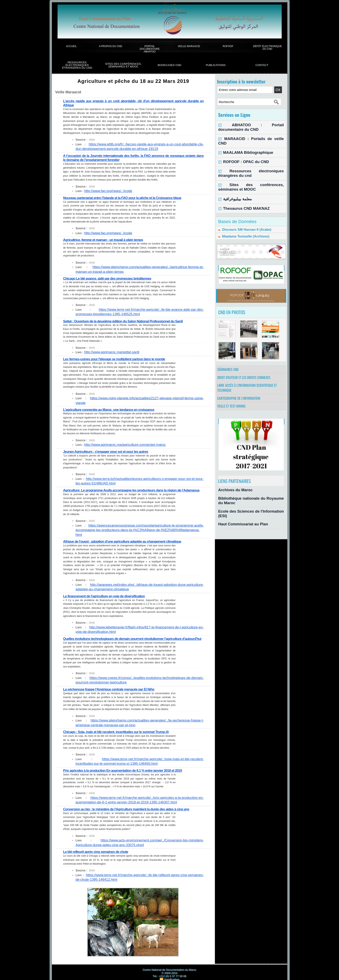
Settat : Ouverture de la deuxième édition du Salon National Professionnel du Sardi (127, 319)
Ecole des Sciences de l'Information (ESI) (247, 503)
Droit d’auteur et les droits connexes (246, 368)
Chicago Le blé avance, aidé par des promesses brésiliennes (110, 277)
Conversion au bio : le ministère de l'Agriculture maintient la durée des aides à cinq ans (130, 802)
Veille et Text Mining (233, 404)
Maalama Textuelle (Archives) (241, 221)
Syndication (172, 971)
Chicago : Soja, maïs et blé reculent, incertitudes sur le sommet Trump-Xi (119, 726)
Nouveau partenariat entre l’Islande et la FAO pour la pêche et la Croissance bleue (126, 197)
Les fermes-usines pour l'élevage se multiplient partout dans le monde (117, 357)
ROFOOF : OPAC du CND (241, 150)
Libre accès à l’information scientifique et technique (250, 381)
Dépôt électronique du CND (267, 47)
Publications (216, 65)
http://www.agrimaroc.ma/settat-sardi (108, 350)
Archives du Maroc (231, 489)
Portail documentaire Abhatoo (150, 49)
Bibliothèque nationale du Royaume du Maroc (250, 496)
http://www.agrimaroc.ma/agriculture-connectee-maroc (119, 438)
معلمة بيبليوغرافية (234, 183)
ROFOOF (228, 46)
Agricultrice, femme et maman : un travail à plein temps (106, 239)
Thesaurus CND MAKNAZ (241, 192)
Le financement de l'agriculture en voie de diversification (107, 587)
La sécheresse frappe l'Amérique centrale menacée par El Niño (112, 683)
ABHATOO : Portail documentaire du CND (252, 125)
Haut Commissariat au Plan (237, 511)
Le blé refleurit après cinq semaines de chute (98, 844)
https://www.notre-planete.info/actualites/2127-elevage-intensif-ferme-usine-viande (138, 396)
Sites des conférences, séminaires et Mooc (123, 65)
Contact (262, 65)
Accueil (71, 46)
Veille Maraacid (189, 46)
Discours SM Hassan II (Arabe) (242, 213)
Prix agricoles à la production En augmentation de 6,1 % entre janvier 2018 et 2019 (126, 764)
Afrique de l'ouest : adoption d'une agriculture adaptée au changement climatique (126, 533)
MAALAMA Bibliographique (242, 142)
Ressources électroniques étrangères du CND (77, 65)
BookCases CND (169, 65)
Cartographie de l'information (241, 394)
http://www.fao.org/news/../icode (105, 190)
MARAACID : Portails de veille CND (248, 133)
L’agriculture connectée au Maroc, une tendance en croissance (112, 403)
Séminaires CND (229, 358)
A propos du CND (110, 46)
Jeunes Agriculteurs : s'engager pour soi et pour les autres (108, 444)
